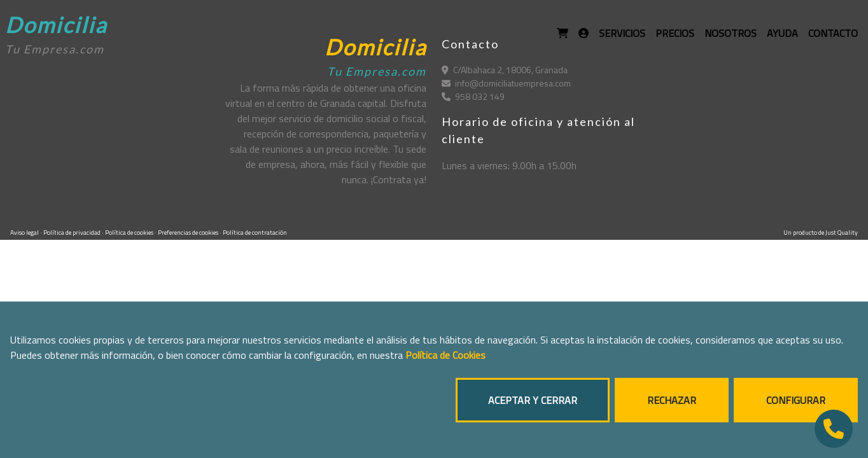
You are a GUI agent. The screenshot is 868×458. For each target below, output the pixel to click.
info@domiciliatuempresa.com (506, 83)
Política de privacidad (73, 232)
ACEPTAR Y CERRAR (533, 400)
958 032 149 (473, 96)
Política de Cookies (445, 355)
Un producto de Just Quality (821, 232)
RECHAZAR (672, 400)
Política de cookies (130, 232)
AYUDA (782, 33)
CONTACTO (833, 33)
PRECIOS (675, 33)
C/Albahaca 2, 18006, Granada (505, 70)
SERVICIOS (622, 33)
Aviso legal (25, 232)
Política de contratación (255, 232)
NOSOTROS (731, 33)
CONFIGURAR (796, 400)
